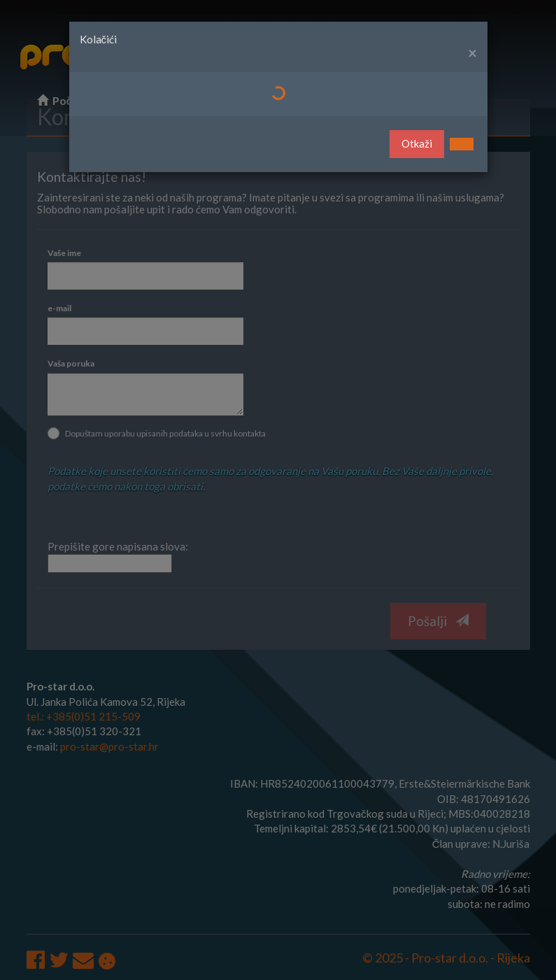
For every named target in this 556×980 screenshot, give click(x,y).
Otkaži (417, 143)
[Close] (472, 54)
